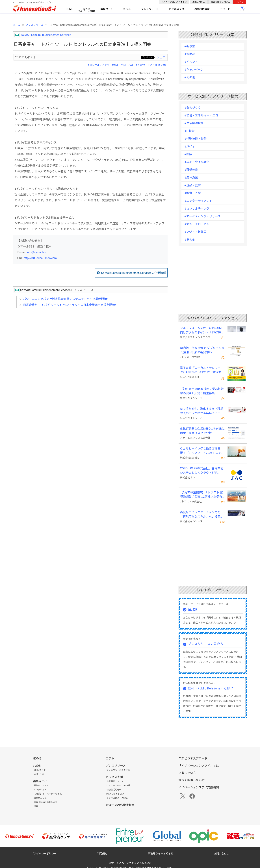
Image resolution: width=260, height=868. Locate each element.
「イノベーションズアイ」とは (199, 766)
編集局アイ (107, 9)
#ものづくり (193, 108)
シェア (161, 57)
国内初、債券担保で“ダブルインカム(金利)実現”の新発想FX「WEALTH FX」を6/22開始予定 (202, 350)
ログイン (240, 2)
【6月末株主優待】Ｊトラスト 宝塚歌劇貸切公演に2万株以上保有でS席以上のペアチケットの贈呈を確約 (201, 495)
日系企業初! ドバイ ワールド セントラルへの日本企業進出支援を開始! (70, 305)
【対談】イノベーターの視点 (48, 794)
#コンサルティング (98, 65)
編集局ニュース (41, 785)
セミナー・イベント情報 (118, 785)
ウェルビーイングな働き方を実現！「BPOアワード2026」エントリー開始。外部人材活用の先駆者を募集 (202, 451)
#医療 (188, 154)
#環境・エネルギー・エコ (201, 115)
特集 (36, 806)
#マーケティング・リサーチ (203, 216)
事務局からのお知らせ (161, 854)
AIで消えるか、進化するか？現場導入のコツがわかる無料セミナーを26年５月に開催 (202, 411)
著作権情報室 (202, 9)
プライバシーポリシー (44, 854)
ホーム (17, 25)
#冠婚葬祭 (191, 170)
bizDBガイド (40, 770)
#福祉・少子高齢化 (197, 162)
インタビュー (40, 790)
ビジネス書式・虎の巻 (117, 798)
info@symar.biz (36, 252)
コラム (127, 9)
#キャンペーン (194, 70)
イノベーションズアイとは (174, 2)
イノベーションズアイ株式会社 (134, 863)
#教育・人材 (193, 193)
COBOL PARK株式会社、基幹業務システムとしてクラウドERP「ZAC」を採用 (202, 471)
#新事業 (190, 46)
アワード (225, 9)
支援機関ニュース (115, 781)
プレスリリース (150, 9)
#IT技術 (189, 131)
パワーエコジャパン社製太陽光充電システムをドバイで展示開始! (65, 299)
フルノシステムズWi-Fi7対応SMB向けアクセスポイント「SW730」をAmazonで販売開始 (202, 331)
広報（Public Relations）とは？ (211, 688)
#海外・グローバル (122, 65)
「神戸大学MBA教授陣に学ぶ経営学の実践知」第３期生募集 (202, 391)
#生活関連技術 (194, 123)
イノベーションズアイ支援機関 (199, 787)
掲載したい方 (199, 2)
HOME (69, 9)
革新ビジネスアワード (193, 759)
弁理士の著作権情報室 (120, 805)
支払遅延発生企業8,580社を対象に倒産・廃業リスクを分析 (202, 431)
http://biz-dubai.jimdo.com (40, 258)
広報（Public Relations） (46, 802)
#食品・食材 (193, 185)
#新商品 (190, 54)
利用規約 (102, 854)
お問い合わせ (221, 854)
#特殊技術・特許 (195, 139)
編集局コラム (40, 798)
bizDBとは (39, 774)
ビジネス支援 (177, 9)
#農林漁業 (191, 178)
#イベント (191, 62)
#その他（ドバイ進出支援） (151, 65)
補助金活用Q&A (114, 790)
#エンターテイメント (198, 201)
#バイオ (190, 147)
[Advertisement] (90, 342)
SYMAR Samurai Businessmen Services (46, 35)
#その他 (190, 77)
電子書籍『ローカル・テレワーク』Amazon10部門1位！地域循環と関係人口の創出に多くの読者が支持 (202, 370)
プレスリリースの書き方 (206, 644)
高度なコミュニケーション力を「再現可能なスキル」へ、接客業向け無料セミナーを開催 (202, 515)
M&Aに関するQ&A (115, 794)
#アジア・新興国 (195, 232)
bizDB (87, 9)
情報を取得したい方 (220, 2)
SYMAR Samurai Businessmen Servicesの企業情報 (134, 273)
